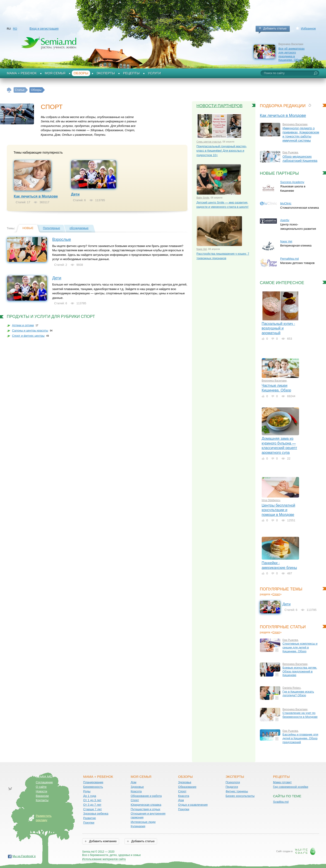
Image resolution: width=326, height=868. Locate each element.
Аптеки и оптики (23, 325)
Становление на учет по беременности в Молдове (300, 715)
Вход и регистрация (44, 29)
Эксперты (106, 73)
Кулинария (138, 826)
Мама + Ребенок (22, 73)
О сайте (41, 787)
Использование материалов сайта (104, 859)
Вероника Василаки (295, 124)
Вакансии (42, 796)
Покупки (89, 823)
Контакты (42, 800)
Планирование (93, 782)
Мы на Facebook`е (24, 856)
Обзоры (81, 73)
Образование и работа (146, 796)
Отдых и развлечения (193, 805)
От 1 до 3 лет (92, 800)
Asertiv (285, 220)
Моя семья (55, 73)
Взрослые (62, 239)
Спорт (276, 594)
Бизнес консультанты (240, 796)
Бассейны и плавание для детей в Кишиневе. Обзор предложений (300, 738)
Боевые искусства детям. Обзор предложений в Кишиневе (300, 671)
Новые (28, 228)
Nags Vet (202, 249)
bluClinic (286, 203)
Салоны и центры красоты (30, 330)
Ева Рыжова (290, 152)
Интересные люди (143, 822)
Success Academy (292, 182)
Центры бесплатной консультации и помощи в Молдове (278, 510)
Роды (87, 791)
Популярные (52, 228)
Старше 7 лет (93, 809)
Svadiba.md (281, 802)
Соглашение (44, 782)
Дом (133, 782)
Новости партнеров (220, 106)
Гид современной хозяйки (291, 787)
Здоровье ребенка (96, 814)
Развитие (90, 818)
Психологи (233, 782)
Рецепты (131, 73)
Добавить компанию (102, 841)
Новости (41, 791)
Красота (136, 791)
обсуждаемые (79, 228)
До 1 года (90, 796)
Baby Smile (203, 198)
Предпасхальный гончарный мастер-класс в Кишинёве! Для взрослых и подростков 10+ (222, 151)
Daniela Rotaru (292, 688)
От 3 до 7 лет (92, 805)
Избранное (308, 28)
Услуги (154, 73)
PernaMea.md (290, 259)
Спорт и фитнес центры (28, 336)
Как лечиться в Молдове (36, 196)
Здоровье (137, 787)
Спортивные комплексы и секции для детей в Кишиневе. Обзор (300, 647)
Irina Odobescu (271, 500)
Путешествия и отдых (145, 809)
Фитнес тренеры (237, 791)
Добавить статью (275, 28)
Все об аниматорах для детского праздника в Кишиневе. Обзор (292, 54)
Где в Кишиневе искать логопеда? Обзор (298, 694)
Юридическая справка (146, 805)
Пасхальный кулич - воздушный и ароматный (278, 328)
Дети (75, 194)
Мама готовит (282, 782)
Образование (187, 787)
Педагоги (232, 787)
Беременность (93, 787)
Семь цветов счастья (209, 142)
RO (15, 29)
